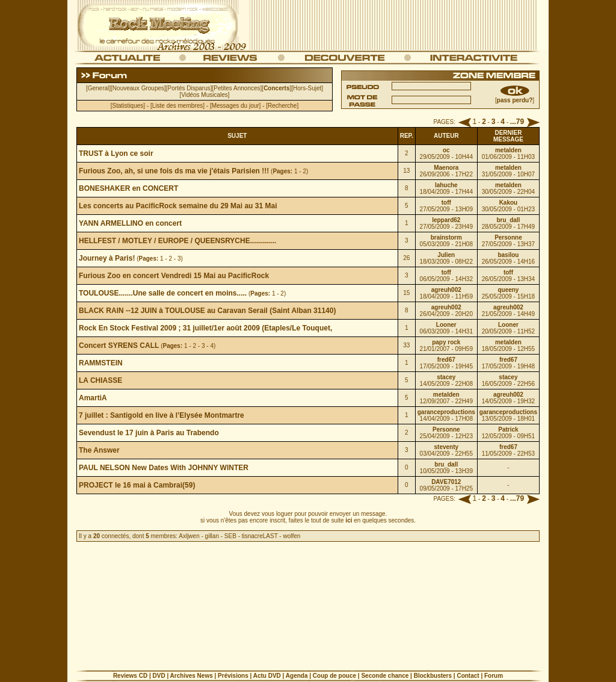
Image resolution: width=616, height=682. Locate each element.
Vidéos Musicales (205, 95)
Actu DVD (267, 676)
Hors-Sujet (307, 88)
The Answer (99, 450)
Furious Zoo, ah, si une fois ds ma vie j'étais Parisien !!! (174, 171)
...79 (517, 122)
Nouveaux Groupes (138, 88)
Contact (468, 676)
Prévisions (233, 676)
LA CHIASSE (100, 380)
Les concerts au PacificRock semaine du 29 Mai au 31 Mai (178, 206)
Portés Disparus (189, 88)
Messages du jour (236, 106)
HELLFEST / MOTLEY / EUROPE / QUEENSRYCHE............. (177, 241)
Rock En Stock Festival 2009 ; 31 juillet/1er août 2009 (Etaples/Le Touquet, (205, 328)
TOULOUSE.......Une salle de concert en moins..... (163, 293)
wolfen (291, 536)
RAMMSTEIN (101, 363)
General (99, 88)
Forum (494, 676)
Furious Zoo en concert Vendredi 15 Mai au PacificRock (174, 276)
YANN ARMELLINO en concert (130, 223)
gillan (212, 536)
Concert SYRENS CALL (119, 346)
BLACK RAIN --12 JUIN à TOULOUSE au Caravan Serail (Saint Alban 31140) (207, 311)
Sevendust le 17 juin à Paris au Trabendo (149, 433)
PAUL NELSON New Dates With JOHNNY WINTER (164, 468)
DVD (159, 676)
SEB (230, 536)
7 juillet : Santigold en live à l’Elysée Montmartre (162, 415)
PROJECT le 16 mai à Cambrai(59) (137, 485)
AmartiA (93, 398)
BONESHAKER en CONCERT (128, 188)
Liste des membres (177, 106)
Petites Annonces (237, 88)
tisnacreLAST (260, 536)
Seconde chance (385, 676)
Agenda (297, 676)
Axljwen (189, 536)
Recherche (282, 106)
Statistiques (128, 106)
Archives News (192, 676)
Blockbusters (433, 676)
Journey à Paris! (107, 258)
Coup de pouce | (337, 676)
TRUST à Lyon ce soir (116, 153)
